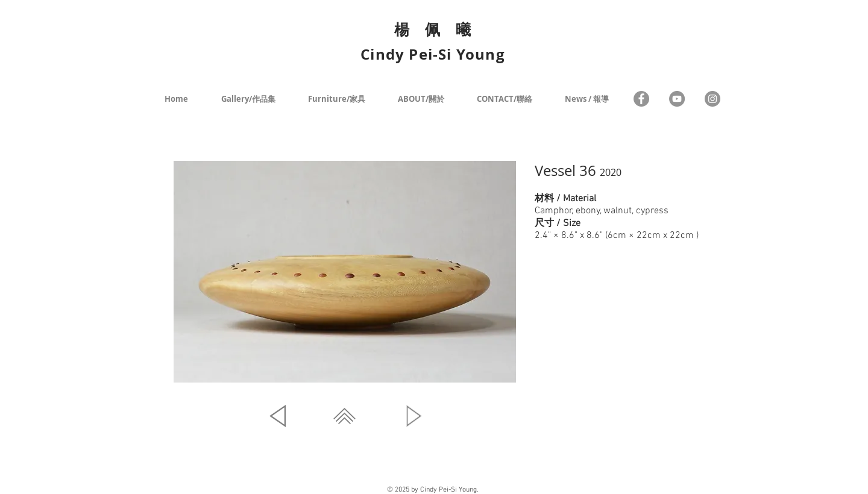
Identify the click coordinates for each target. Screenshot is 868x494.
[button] (345, 272)
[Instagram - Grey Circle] (712, 99)
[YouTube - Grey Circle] (677, 99)
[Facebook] (641, 99)
